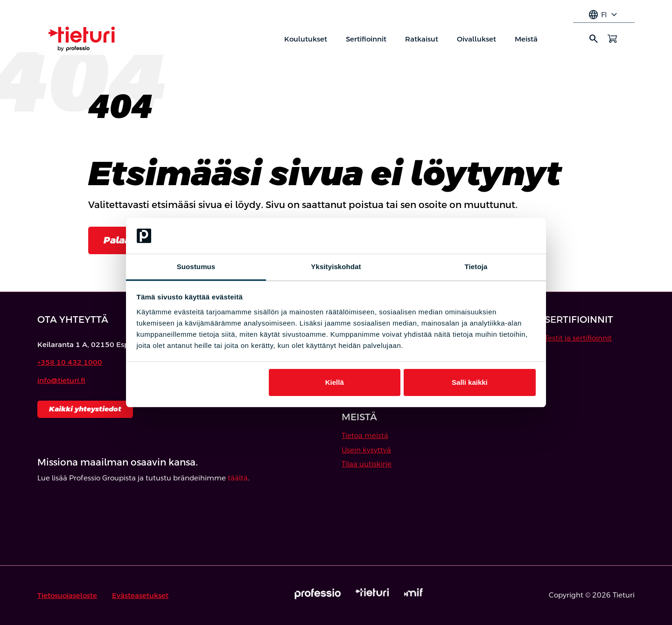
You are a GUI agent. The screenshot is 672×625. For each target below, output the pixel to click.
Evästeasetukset (140, 595)
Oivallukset (476, 39)
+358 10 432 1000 (70, 362)
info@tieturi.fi (61, 380)
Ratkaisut (422, 39)
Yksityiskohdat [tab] (336, 267)
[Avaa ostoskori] (612, 39)
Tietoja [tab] (476, 267)
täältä (238, 478)
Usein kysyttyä (366, 450)
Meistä (526, 39)
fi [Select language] (604, 15)
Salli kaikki (470, 382)
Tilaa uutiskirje (367, 464)
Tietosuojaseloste (67, 595)
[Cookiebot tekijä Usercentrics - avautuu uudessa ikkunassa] (495, 236)
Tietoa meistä (365, 435)
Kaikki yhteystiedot (85, 409)
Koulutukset (306, 39)
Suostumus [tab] (196, 267)
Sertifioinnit (366, 39)
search (594, 39)
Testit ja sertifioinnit (578, 338)
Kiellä (335, 382)
